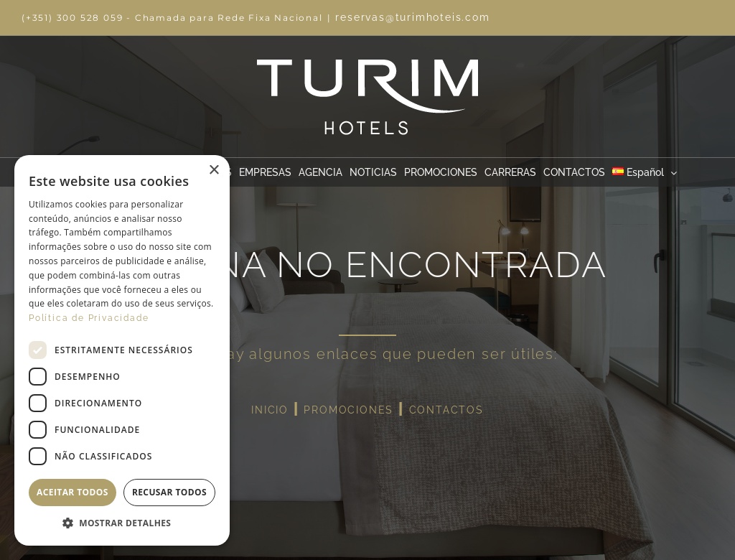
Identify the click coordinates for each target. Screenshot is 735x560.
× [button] (214, 171)
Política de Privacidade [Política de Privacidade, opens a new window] (89, 318)
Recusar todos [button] (169, 492)
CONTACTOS (446, 410)
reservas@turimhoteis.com (412, 17)
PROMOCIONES (348, 410)
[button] (122, 523)
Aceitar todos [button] (72, 492)
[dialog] (122, 350)
